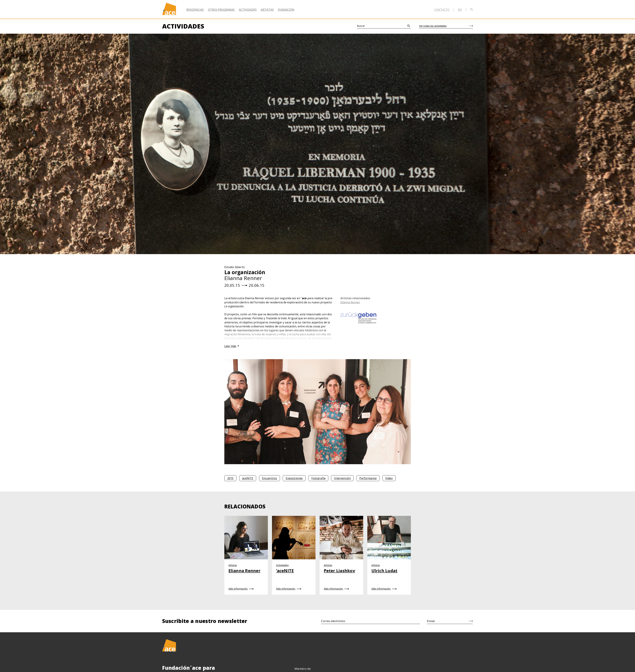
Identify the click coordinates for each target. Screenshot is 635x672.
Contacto (442, 10)
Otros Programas (221, 10)
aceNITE (248, 478)
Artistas (267, 10)
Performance (368, 478)
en (460, 10)
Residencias (195, 10)
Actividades (248, 10)
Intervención (342, 478)
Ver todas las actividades (433, 26)
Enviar (431, 621)
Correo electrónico (333, 621)
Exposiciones (294, 478)
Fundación (286, 10)
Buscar (361, 26)
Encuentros (270, 478)
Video (389, 478)
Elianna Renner (350, 302)
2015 (230, 478)
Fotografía (318, 478)
